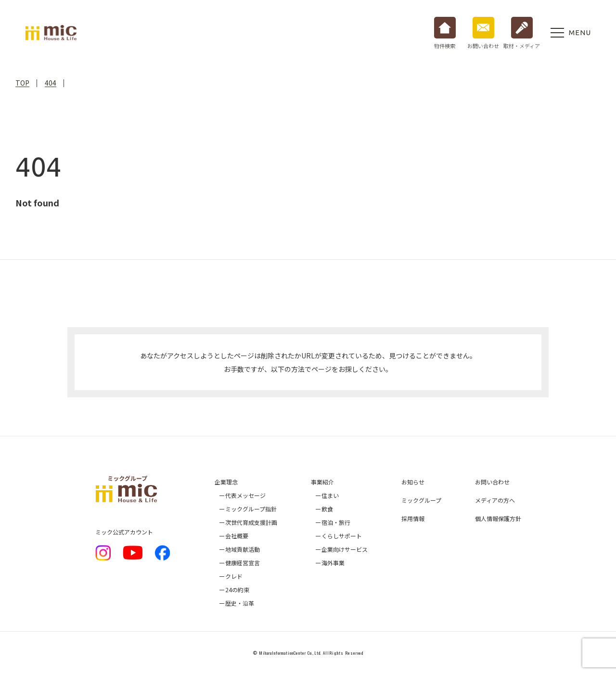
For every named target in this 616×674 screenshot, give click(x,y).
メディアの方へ (495, 500)
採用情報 (413, 518)
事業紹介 (322, 482)
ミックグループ (421, 500)
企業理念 (226, 482)
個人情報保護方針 (498, 518)
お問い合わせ (492, 482)
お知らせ (413, 482)
